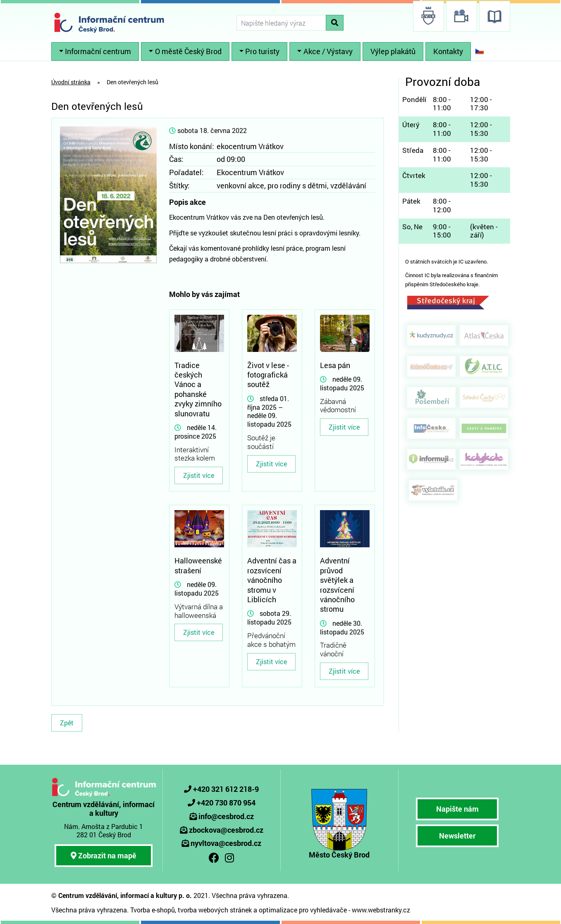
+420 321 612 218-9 (226, 789)
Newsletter (457, 836)
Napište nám (457, 809)
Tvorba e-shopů (153, 910)
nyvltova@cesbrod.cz (226, 843)
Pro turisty (262, 51)
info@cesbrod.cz (226, 816)
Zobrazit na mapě (104, 855)
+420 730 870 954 (226, 803)
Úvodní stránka (71, 82)
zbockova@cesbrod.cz (226, 830)
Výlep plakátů (393, 51)
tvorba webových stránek (215, 910)
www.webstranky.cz (381, 910)
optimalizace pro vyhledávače (303, 910)
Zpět (67, 723)
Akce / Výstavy (328, 51)
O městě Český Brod (188, 51)
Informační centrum (98, 51)
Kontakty (448, 51)
